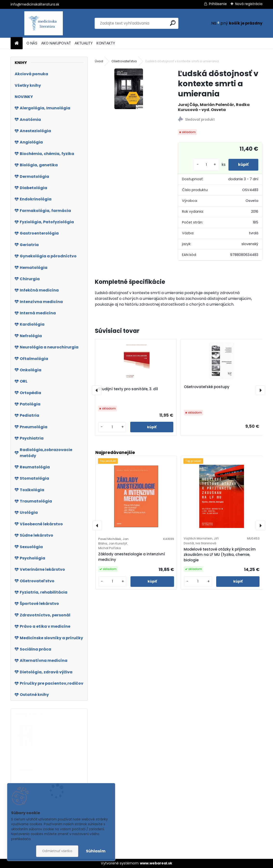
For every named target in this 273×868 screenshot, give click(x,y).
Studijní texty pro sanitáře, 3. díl (128, 389)
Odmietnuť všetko (57, 851)
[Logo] (44, 23)
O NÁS (32, 43)
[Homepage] (17, 43)
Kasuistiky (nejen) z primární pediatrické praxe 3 (59, 745)
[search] (173, 23)
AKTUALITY (84, 43)
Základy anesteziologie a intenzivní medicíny (132, 557)
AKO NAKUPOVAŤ (56, 43)
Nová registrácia (249, 4)
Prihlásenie (218, 4)
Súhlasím (96, 851)
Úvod (99, 61)
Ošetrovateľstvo (124, 61)
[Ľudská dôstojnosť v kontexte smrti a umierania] (129, 89)
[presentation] (97, 390)
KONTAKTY (106, 43)
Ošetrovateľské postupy (207, 387)
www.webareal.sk (156, 863)
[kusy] (206, 165)
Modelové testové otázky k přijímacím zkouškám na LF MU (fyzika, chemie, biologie (220, 555)
